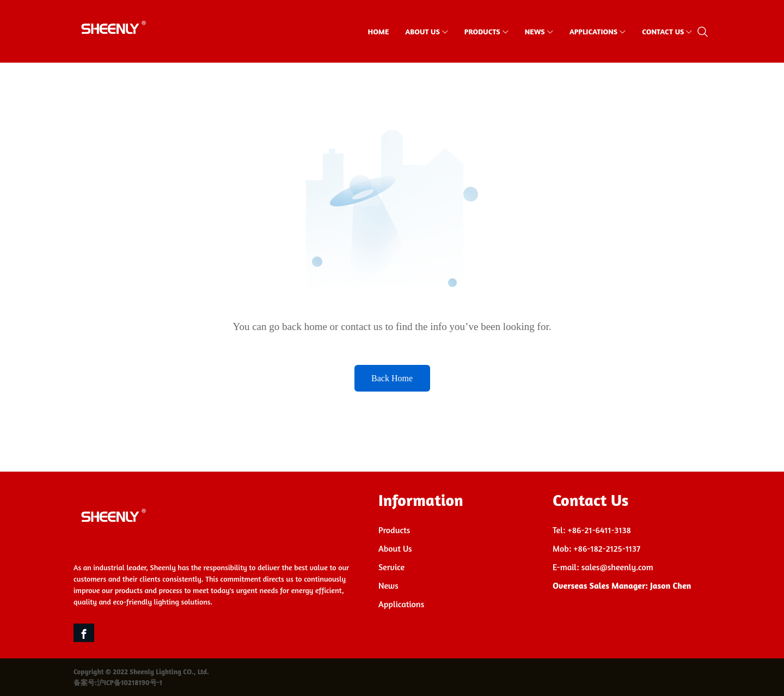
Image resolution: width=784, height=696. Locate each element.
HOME (379, 31)
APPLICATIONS (594, 31)
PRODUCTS (482, 31)
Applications (401, 604)
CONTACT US (663, 31)
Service (391, 567)
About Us (395, 548)
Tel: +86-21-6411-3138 (592, 530)
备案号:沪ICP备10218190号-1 (118, 682)
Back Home (392, 378)
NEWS (535, 31)
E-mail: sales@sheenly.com (603, 567)
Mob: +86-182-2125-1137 (596, 548)
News (388, 585)
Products (394, 530)
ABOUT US (422, 31)
